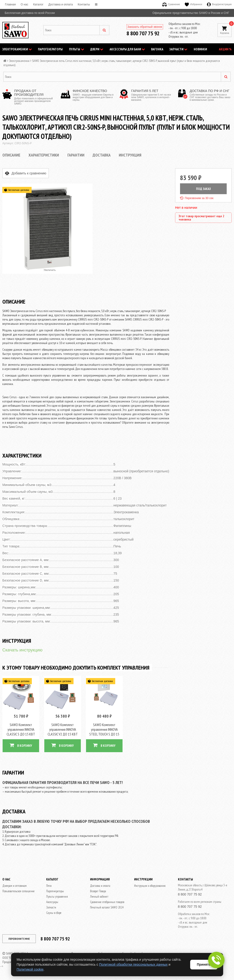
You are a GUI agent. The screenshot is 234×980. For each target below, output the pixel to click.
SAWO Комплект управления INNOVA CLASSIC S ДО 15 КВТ (21, 729)
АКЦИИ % (225, 49)
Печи (49, 886)
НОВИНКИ (200, 49)
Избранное (193, 4)
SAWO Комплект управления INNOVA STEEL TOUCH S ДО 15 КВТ (104, 732)
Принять (204, 964)
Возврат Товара (98, 891)
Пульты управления (57, 897)
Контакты (84, 4)
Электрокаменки (17, 49)
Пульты (77, 49)
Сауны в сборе (54, 913)
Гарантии (76, 155)
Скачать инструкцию (22, 650)
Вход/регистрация (219, 4)
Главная (10, 4)
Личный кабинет (99, 897)
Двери (97, 49)
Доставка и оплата (61, 4)
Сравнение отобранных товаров (107, 902)
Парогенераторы (50, 49)
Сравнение (171, 4)
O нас (25, 4)
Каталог (38, 4)
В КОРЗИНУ (21, 745)
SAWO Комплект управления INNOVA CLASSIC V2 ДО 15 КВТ (63, 729)
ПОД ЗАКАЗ (203, 189)
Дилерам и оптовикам (14, 886)
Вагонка (157, 49)
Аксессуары (52, 902)
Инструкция (130, 155)
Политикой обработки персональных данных (133, 964)
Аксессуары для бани (127, 49)
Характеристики (44, 155)
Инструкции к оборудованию (150, 886)
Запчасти (178, 49)
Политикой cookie (30, 969)
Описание (11, 155)
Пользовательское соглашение (18, 891)
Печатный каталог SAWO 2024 (107, 907)
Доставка (102, 155)
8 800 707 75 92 (143, 33)
